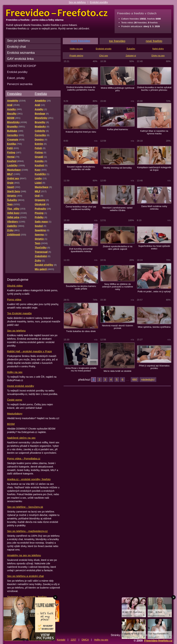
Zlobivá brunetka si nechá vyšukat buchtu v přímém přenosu (154, 89)
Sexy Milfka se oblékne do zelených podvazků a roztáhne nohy (118, 287)
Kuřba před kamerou (118, 129)
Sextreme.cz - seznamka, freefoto (27, 597)
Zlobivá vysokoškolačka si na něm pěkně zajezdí (118, 248)
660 (135, 380)
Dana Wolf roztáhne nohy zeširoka (154, 208)
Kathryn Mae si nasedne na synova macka (154, 132)
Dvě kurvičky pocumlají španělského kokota (81, 250)
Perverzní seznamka (20, 84)
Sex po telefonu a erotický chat (25, 576)
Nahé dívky (158, 49)
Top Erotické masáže (19, 313)
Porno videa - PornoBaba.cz (24, 458)
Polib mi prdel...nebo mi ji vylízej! (154, 291)
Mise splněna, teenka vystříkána (154, 327)
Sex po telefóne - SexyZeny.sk (25, 507)
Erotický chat (16, 47)
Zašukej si (131, 56)
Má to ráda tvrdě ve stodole (118, 371)
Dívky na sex (158, 56)
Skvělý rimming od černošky (118, 168)
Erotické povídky (99, 2)
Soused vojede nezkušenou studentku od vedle (81, 168)
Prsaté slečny (76, 56)
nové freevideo (80, 41)
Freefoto (41, 94)
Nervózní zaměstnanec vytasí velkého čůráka (118, 209)
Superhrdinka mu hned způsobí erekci (154, 247)
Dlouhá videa (15, 286)
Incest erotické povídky (21, 386)
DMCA (85, 640)
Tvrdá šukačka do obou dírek (81, 331)
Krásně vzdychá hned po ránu (81, 132)
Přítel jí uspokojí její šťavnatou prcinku (154, 367)
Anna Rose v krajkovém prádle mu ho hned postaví (81, 369)
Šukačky (131, 49)
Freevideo (14, 94)
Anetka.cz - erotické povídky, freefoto (29, 479)
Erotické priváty (104, 49)
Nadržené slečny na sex (21, 438)
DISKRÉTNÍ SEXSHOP (22, 66)
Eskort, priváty (16, 78)
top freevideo (117, 41)
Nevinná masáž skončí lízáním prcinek (117, 327)
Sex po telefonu (77, 2)
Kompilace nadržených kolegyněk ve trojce (154, 169)
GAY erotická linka (20, 59)
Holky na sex (15, 372)
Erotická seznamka (21, 53)
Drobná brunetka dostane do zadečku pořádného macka (81, 88)
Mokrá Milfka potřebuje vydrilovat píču (117, 89)
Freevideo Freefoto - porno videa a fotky (57, 13)
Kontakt (61, 640)
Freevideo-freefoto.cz (158, 641)
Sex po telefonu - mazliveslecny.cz (27, 531)
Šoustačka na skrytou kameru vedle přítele (81, 287)
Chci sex (104, 56)
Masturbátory (15, 414)
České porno (15, 400)
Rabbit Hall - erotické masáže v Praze (29, 351)
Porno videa (14, 299)
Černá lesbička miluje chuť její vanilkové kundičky (81, 208)
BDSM (11, 424)
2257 (73, 640)
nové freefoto (154, 41)
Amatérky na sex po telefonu (24, 555)
